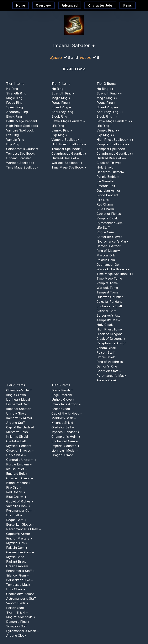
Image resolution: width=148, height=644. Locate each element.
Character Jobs (100, 5)
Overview (43, 5)
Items (128, 5)
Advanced (70, 5)
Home (21, 5)
